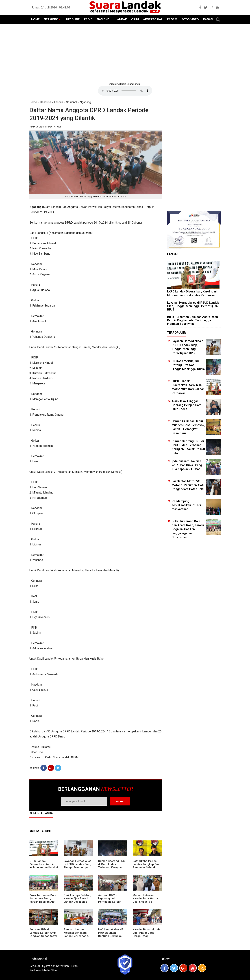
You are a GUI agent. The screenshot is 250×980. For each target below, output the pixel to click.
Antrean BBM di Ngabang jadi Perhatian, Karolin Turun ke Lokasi (110, 900)
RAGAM (172, 19)
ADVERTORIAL (153, 19)
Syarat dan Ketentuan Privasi (60, 966)
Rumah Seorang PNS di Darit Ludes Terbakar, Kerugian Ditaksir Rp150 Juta (112, 866)
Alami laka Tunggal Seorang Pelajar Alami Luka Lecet (187, 405)
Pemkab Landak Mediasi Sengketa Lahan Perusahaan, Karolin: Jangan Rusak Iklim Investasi (78, 936)
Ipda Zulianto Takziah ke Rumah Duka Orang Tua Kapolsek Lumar (187, 465)
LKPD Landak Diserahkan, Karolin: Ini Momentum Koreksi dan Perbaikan (44, 866)
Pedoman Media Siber (44, 970)
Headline (45, 102)
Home (33, 102)
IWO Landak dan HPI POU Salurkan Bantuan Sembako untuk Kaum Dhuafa (111, 934)
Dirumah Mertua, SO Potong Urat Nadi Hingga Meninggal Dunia (188, 365)
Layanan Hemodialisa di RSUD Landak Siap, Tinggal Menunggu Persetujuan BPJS (78, 866)
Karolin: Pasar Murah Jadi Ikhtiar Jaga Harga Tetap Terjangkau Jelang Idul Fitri (146, 936)
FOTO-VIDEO (190, 19)
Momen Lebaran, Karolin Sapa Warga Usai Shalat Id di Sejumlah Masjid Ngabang (145, 902)
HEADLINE (73, 19)
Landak (58, 102)
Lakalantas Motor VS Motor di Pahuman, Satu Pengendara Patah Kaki (188, 485)
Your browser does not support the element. (125, 91)
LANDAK (121, 19)
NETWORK (51, 19)
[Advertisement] (125, 53)
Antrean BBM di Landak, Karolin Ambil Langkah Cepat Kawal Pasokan (43, 934)
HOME (35, 19)
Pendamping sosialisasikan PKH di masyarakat (186, 505)
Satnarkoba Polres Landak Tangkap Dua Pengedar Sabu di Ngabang (146, 866)
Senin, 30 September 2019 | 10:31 (45, 127)
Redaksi (35, 966)
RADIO (88, 19)
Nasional (71, 102)
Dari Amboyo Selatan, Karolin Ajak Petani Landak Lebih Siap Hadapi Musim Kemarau (77, 902)
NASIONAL (104, 19)
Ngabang (85, 102)
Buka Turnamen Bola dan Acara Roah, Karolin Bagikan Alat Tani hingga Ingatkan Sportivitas (43, 902)
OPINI (135, 19)
